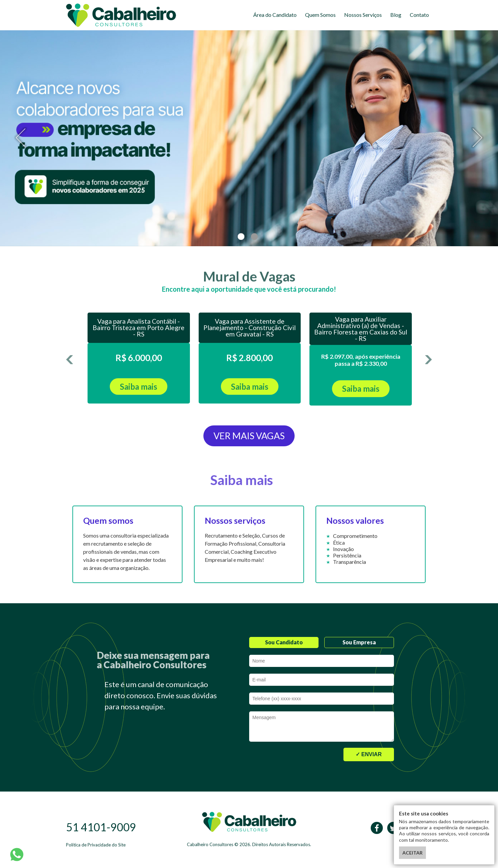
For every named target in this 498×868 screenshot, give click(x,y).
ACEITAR (412, 853)
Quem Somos (320, 15)
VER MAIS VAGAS (249, 436)
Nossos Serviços (363, 15)
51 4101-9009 (101, 827)
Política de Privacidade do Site (96, 845)
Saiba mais (139, 387)
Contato (419, 15)
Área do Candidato (275, 15)
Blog (396, 15)
